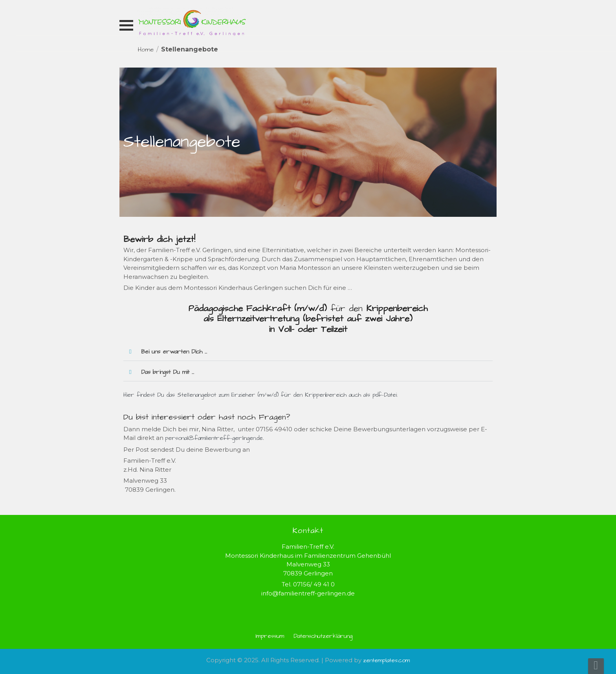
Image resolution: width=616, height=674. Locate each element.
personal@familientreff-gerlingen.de (214, 438)
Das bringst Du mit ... (168, 372)
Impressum (270, 636)
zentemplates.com (386, 660)
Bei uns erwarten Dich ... (174, 352)
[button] (308, 352)
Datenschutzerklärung (323, 636)
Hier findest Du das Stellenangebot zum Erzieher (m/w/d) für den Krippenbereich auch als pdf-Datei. (260, 395)
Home (146, 49)
